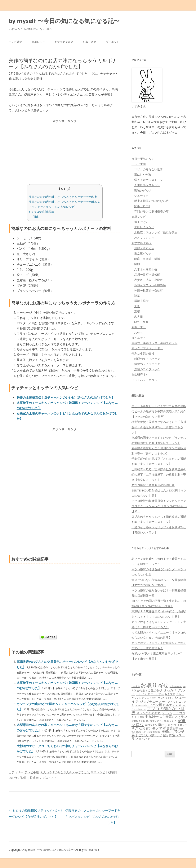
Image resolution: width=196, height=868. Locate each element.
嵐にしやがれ (143, 174)
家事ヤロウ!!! (142, 206)
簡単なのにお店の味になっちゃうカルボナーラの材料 (63, 197)
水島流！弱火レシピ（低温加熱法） (157, 232)
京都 (137, 311)
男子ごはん (141, 222)
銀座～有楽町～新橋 (147, 259)
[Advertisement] (65, 150)
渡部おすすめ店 (144, 248)
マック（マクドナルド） (147, 348)
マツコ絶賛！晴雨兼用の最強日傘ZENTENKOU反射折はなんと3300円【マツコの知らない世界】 (159, 490)
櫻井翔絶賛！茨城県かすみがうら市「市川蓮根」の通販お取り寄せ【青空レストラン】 (159, 427)
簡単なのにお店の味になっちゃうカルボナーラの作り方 (65, 202)
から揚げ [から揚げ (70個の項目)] (142, 690)
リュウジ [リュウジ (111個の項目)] (179, 713)
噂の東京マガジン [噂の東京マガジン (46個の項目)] (154, 721)
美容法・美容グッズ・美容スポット (154, 343)
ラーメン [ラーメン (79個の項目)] (167, 713)
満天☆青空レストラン (149, 180)
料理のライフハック (147, 359)
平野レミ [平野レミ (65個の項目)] (182, 725)
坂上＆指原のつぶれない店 (151, 201)
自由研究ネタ (140, 374)
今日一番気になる (143, 159)
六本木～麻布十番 (146, 269)
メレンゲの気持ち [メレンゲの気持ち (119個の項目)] (149, 713)
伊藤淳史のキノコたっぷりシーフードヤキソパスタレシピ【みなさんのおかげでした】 (93, 817)
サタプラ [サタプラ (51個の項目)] (169, 698)
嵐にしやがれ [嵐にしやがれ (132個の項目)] (167, 725)
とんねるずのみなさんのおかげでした (65, 772)
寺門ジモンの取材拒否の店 (151, 211)
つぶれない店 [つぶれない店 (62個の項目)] (143, 694)
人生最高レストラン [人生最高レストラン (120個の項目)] (173, 717)
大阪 (137, 306)
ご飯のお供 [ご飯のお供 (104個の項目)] (155, 690)
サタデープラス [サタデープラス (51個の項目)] (157, 698)
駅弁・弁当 (141, 322)
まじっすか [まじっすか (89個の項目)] (157, 694)
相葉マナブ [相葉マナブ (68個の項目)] (156, 735)
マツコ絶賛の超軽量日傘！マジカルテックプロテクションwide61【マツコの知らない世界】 (159, 506)
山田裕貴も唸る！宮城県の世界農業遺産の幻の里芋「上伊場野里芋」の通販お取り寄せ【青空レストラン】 (159, 474)
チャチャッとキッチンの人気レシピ (52, 207)
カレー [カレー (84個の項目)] (180, 694)
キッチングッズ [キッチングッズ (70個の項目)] (140, 698)
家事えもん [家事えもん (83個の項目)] (170, 721)
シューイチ (141, 196)
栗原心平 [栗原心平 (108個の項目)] (172, 729)
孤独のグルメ (143, 190)
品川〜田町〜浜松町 (147, 274)
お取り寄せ (90, 42)
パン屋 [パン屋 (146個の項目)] (157, 705)
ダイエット (113, 42)
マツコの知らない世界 (149, 169)
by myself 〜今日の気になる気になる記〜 (64, 21)
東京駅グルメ (143, 254)
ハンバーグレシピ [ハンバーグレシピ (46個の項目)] (143, 705)
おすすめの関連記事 (42, 212)
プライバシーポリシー (146, 380)
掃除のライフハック (147, 364)
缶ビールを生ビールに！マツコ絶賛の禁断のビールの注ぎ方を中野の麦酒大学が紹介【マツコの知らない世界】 (159, 411)
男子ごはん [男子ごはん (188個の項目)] (140, 735)
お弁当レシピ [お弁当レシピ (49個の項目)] (176, 686)
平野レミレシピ (144, 227)
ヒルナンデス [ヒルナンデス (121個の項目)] (172, 705)
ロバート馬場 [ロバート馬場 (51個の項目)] (138, 717)
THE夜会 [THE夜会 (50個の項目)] (136, 686)
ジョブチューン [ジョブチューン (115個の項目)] (151, 701)
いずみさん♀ (48, 778)
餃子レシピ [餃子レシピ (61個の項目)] (145, 739)
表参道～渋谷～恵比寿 (149, 280)
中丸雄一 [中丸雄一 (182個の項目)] (152, 716)
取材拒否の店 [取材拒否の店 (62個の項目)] (138, 721)
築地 (137, 264)
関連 (36, 217)
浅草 (137, 296)
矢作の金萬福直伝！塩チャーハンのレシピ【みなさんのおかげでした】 (66, 397)
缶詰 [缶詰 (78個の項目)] (165, 735)
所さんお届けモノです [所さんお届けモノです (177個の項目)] (149, 728)
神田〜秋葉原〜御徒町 (149, 290)
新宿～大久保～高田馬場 (150, 285)
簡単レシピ (38, 42)
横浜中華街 (141, 301)
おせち (138, 332)
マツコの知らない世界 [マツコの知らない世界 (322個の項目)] (158, 710)
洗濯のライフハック (147, 369)
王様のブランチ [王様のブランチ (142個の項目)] (173, 731)
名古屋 (138, 317)
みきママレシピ (144, 238)
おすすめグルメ (64, 42)
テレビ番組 (16, 42)
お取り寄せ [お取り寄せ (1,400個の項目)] (155, 685)
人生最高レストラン (147, 185)
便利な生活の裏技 (143, 353)
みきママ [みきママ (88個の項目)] (170, 694)
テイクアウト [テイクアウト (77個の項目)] (170, 702)
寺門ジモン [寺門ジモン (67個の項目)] (151, 725)
